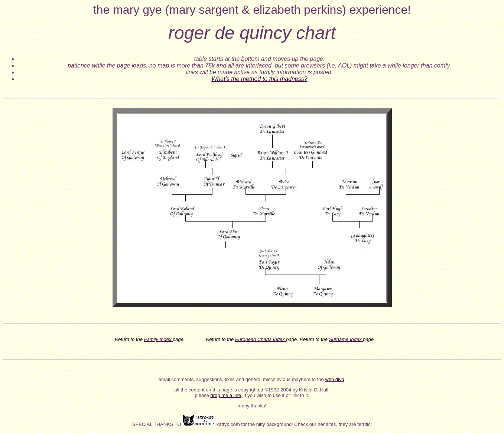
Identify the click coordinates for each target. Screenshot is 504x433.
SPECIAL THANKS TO (157, 424)
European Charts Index (261, 339)
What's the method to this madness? (259, 79)
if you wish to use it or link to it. (276, 395)
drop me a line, (227, 395)
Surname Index (346, 339)
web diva (334, 379)
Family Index (158, 339)
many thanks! (252, 406)
